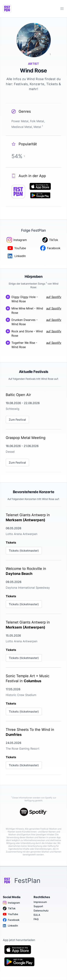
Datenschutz (41, 911)
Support (38, 906)
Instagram (11, 903)
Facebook (11, 920)
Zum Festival (17, 420)
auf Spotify (54, 297)
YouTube (10, 914)
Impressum (40, 902)
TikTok (9, 908)
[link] (33, 408)
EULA (37, 915)
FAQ (36, 919)
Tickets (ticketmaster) (24, 551)
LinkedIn (10, 926)
